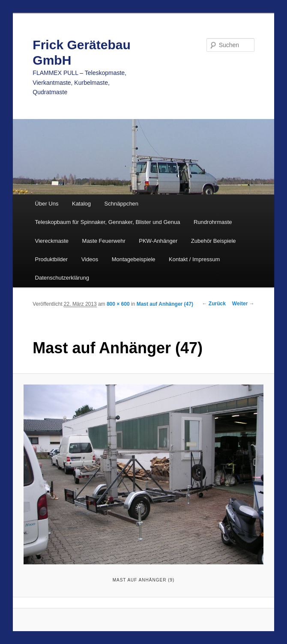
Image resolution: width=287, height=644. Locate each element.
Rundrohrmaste (213, 222)
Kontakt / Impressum (194, 259)
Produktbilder (52, 259)
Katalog (81, 204)
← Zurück (214, 304)
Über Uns (47, 204)
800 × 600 (118, 304)
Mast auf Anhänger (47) (165, 304)
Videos (90, 259)
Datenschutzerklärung (62, 278)
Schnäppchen (122, 204)
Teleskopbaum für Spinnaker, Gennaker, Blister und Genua (108, 222)
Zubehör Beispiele (214, 241)
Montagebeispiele (134, 259)
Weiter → (243, 304)
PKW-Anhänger (158, 241)
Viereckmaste (52, 241)
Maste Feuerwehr (104, 241)
